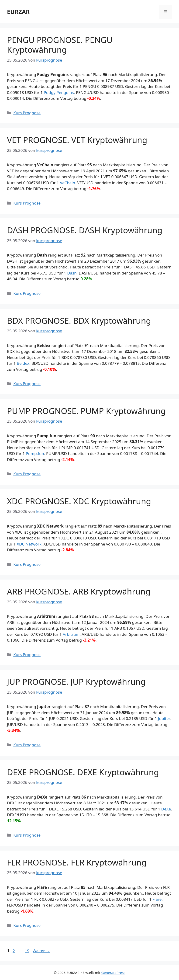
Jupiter (164, 718)
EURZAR (18, 12)
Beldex (23, 363)
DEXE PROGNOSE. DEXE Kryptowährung (83, 772)
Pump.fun (35, 454)
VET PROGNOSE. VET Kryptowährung (77, 140)
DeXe (166, 809)
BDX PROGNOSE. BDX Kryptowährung (79, 321)
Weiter (41, 951)
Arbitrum (71, 634)
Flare (157, 899)
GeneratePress (113, 973)
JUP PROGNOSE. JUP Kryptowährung (76, 682)
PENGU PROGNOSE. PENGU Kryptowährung (60, 45)
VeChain (67, 183)
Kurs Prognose (27, 113)
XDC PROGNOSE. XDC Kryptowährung (79, 501)
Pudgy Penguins (59, 92)
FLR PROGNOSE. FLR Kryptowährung (77, 862)
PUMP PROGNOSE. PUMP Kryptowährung (86, 411)
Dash (72, 273)
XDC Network (29, 544)
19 (27, 951)
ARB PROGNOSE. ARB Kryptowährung (79, 591)
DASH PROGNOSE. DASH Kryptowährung (85, 230)
